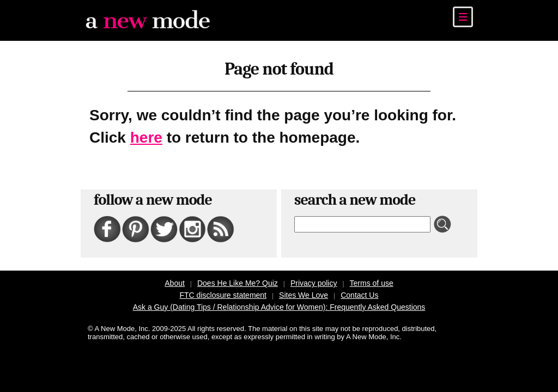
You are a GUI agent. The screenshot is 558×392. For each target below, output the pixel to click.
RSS (208, 216)
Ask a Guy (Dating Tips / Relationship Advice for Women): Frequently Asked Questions (279, 307)
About (175, 283)
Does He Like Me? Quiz (238, 283)
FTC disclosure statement (223, 295)
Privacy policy (314, 283)
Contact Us (359, 295)
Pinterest (126, 216)
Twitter (153, 216)
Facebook (98, 216)
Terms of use (372, 283)
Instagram (184, 216)
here (146, 137)
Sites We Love (304, 295)
